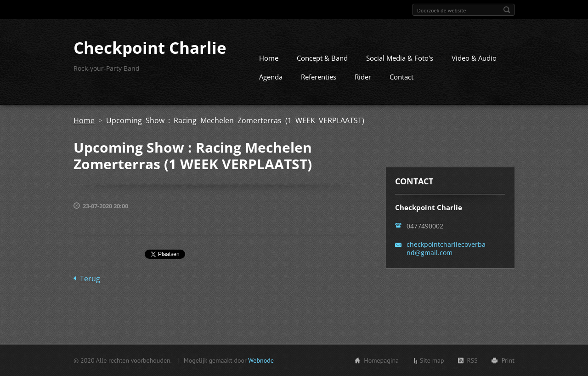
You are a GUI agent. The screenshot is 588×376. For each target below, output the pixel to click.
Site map (432, 360)
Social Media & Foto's (400, 58)
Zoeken (507, 10)
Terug (90, 279)
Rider (363, 77)
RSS (472, 360)
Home (269, 58)
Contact (401, 77)
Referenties (319, 77)
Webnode (261, 360)
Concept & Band (322, 58)
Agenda (271, 77)
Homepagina (381, 360)
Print (508, 360)
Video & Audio (474, 58)
